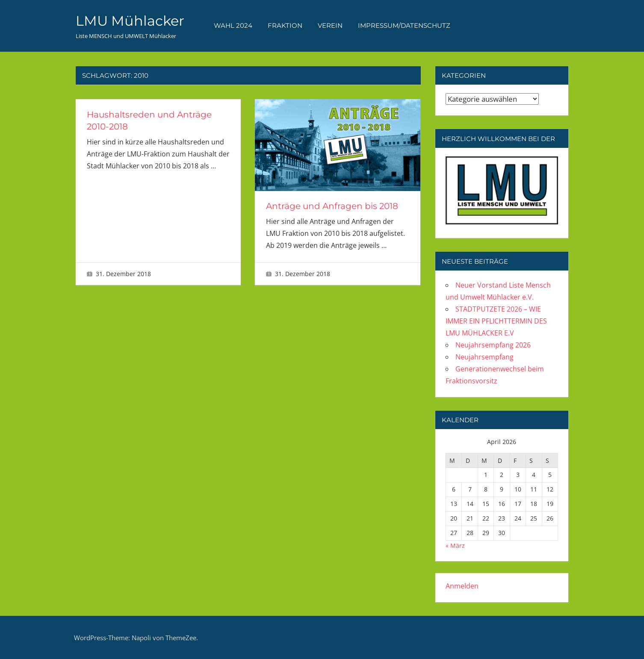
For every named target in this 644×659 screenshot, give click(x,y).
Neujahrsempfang (484, 357)
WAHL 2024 (233, 25)
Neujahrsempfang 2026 (493, 345)
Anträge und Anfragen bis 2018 (332, 206)
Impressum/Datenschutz (404, 25)
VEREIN (330, 25)
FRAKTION (285, 25)
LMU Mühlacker (130, 21)
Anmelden (462, 586)
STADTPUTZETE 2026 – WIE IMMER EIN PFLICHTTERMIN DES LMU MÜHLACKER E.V (496, 321)
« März (455, 546)
